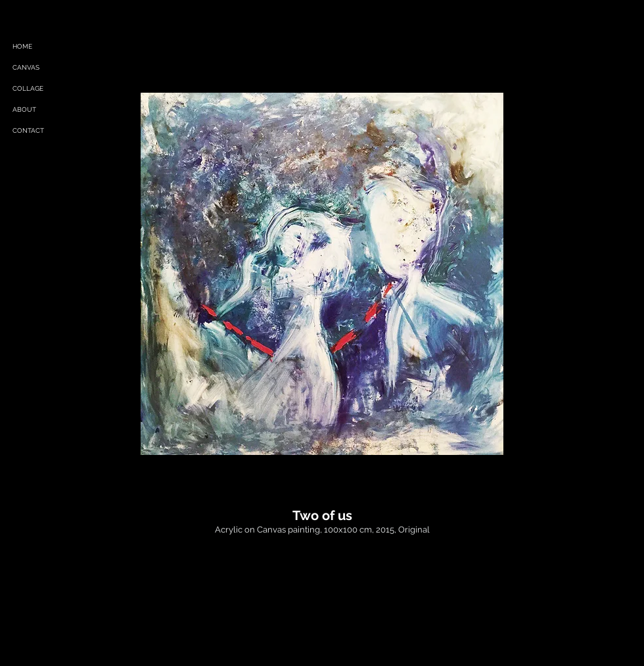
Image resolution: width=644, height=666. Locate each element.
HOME (22, 46)
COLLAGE (28, 88)
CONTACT (28, 131)
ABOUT (24, 109)
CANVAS (26, 67)
